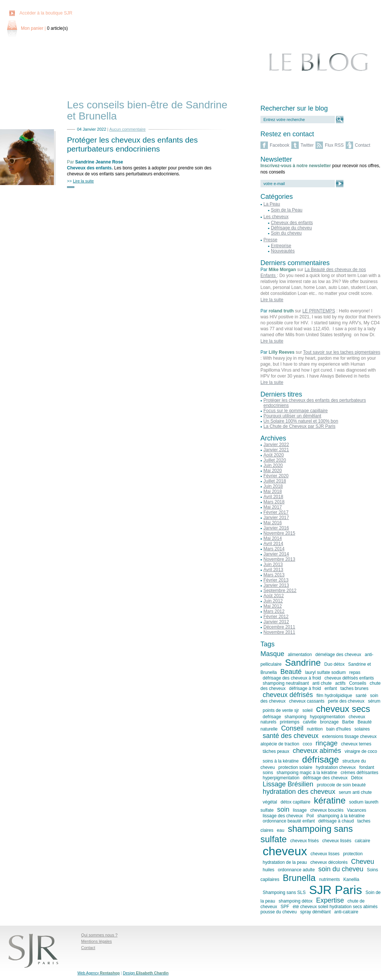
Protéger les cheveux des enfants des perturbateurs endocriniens (132, 144)
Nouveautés (283, 251)
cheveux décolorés (329, 862)
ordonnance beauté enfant (289, 821)
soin (283, 809)
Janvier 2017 (276, 518)
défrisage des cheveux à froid (292, 678)
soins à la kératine (281, 761)
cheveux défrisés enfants (349, 678)
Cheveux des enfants (89, 168)
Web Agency (99, 973)
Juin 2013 (273, 564)
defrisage (272, 717)
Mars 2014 (274, 549)
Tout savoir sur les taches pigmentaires (342, 352)
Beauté (291, 672)
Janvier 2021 (276, 450)
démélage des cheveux (338, 655)
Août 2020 (274, 455)
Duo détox (334, 664)
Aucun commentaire (128, 129)
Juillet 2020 (275, 460)
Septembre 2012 (280, 591)
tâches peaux (276, 751)
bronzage (329, 722)
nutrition (315, 729)
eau (281, 830)
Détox (357, 778)
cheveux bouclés (327, 810)
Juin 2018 (273, 486)
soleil (308, 710)
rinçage (326, 743)
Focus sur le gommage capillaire (296, 411)
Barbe (348, 722)
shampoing (296, 717)
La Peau (272, 204)
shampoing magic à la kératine (307, 773)
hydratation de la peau (285, 862)
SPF (285, 907)
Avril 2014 (273, 544)
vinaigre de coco (361, 751)
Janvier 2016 (276, 528)
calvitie (310, 722)
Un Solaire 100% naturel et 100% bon (301, 421)
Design (146, 973)
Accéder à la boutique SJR (46, 13)
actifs (340, 683)
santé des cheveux (291, 736)
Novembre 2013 (279, 559)
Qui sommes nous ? (99, 935)
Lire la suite (272, 300)
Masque (272, 654)
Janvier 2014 (276, 554)
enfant (331, 688)
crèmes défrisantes (359, 773)
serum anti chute (355, 792)
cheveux (285, 851)
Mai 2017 (273, 507)
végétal (270, 802)
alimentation (300, 655)
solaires (362, 729)
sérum (374, 701)
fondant (367, 767)
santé (361, 696)
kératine (329, 800)
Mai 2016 (273, 523)
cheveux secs (343, 709)
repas (355, 672)
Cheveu (363, 862)
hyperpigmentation (281, 778)
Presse (270, 240)
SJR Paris (336, 890)
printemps (290, 722)
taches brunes (354, 688)
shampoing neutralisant (286, 683)
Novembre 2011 (279, 632)
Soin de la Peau (287, 210)
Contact (363, 145)
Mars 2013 (274, 575)
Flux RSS (334, 145)
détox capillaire (295, 802)
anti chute (322, 683)
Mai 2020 (273, 471)
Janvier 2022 (276, 445)
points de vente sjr (281, 710)
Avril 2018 (273, 497)
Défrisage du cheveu (291, 228)
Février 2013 (276, 580)
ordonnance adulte (296, 870)
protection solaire (295, 767)
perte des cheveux (346, 701)
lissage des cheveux (283, 816)
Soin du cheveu (286, 233)
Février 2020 (276, 476)
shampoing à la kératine (341, 816)
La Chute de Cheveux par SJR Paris (299, 426)
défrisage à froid (305, 688)
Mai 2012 (273, 606)
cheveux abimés (317, 751)
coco (307, 744)
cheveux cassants (307, 701)
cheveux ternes (356, 744)
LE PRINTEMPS (319, 311)
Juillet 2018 (275, 481)
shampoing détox (296, 901)
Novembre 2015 (279, 533)
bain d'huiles (339, 729)
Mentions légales (97, 941)
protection (353, 854)
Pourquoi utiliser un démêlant (292, 416)
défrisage (321, 759)
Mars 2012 (274, 611)
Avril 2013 (273, 570)
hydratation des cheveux (299, 792)
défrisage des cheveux (325, 778)
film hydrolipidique (334, 696)
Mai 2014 (273, 538)
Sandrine (303, 663)
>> (80, 181)
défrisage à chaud (336, 821)
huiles (268, 870)
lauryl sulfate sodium (325, 672)
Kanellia (351, 879)
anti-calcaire (346, 912)
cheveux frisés (305, 841)
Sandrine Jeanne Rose (99, 162)
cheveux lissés (337, 841)
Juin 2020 (273, 465)
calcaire (363, 841)
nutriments (329, 879)
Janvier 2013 (276, 585)
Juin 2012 (273, 601)
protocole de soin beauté (341, 785)
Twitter (307, 145)
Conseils (358, 683)
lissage (300, 810)
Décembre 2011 (279, 627)
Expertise (330, 900)
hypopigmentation (328, 717)
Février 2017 (276, 512)
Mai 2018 (273, 491)
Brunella (299, 878)
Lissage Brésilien (288, 784)
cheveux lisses (325, 854)
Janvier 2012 (276, 622)
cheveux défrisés (288, 695)
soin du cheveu (341, 869)
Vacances (357, 810)
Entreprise (281, 246)
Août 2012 (274, 596)
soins (268, 773)
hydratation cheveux (336, 767)
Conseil (292, 728)
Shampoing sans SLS (284, 892)
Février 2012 (276, 617)
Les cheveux (276, 217)
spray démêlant (316, 912)
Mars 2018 (274, 502)
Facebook (280, 145)
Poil (310, 816)
